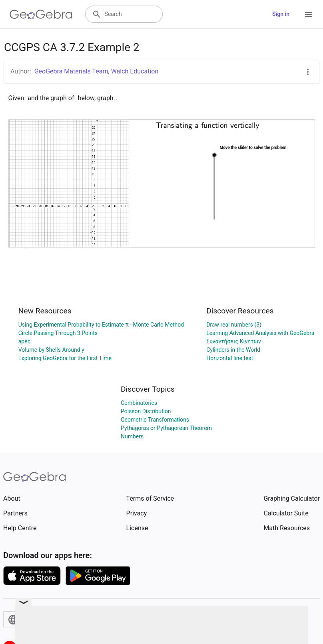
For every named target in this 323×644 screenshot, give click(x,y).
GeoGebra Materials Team (71, 71)
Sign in (281, 14)
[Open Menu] (309, 14)
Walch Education (135, 71)
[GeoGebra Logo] (41, 14)
